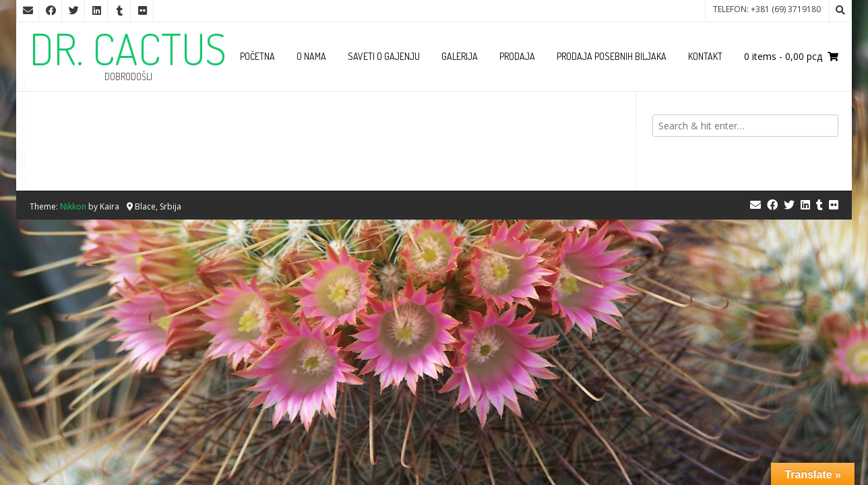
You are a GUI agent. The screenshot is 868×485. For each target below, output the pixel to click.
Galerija (460, 56)
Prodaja (517, 56)
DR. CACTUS (128, 48)
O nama (311, 56)
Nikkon (73, 206)
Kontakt (705, 56)
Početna (257, 56)
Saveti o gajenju (384, 56)
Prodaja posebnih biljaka (612, 56)
